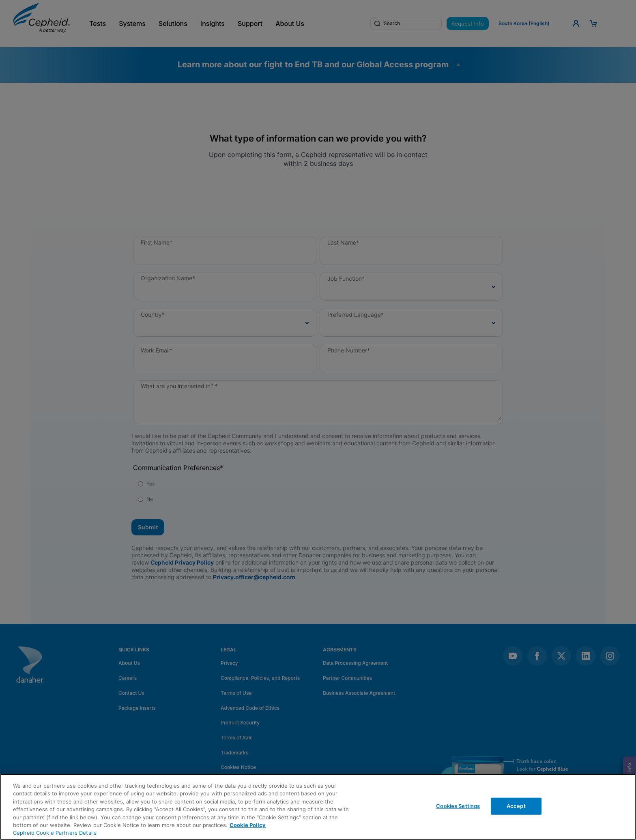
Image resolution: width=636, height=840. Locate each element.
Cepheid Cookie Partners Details (55, 833)
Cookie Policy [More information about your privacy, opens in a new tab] (248, 825)
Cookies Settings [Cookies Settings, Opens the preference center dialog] (458, 806)
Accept (516, 806)
